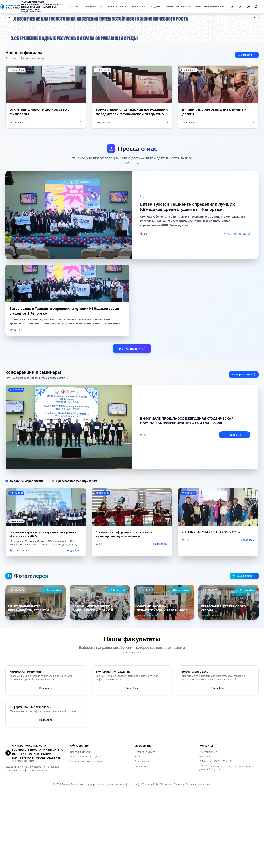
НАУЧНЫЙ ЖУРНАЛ (117, 7)
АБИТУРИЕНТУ (139, 7)
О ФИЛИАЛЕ (74, 7)
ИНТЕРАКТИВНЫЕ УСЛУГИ (178, 7)
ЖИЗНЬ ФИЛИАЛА (94, 7)
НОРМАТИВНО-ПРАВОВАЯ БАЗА (210, 7)
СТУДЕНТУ (156, 7)
